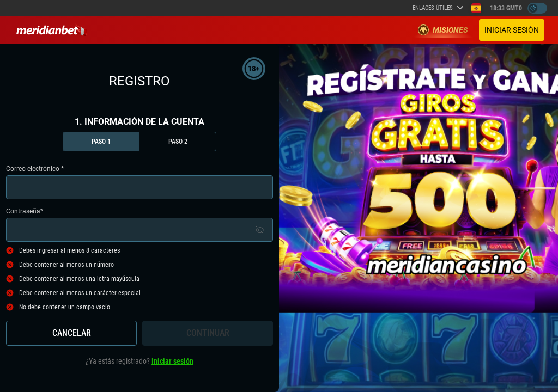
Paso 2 (178, 142)
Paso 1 (101, 142)
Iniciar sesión (512, 30)
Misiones (443, 30)
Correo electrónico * (139, 182)
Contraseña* (139, 225)
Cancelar (72, 333)
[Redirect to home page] (52, 30)
